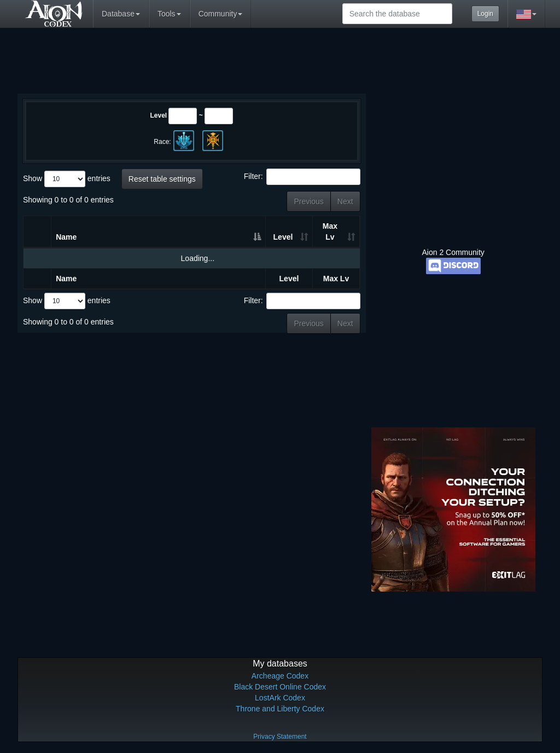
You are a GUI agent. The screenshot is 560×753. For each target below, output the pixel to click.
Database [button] (121, 14)
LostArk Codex (280, 698)
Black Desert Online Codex (280, 687)
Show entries (67, 179)
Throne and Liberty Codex (280, 709)
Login (485, 14)
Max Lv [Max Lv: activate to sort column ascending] (330, 231)
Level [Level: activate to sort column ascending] (283, 237)
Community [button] (221, 14)
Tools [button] (169, 14)
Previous (308, 201)
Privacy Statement (280, 737)
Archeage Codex (280, 676)
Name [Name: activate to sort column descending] (66, 237)
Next (345, 201)
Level (158, 115)
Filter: (302, 177)
